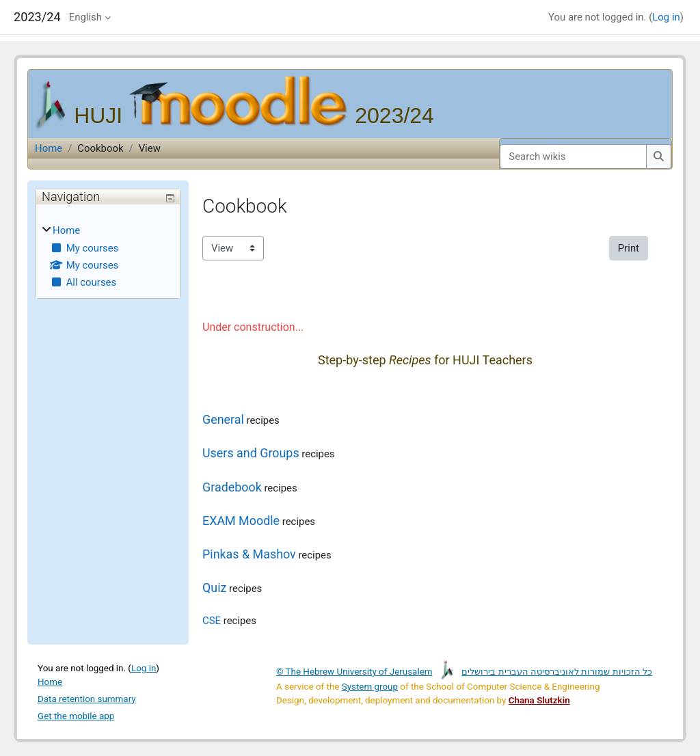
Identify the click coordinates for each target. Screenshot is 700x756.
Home (49, 148)
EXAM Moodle (241, 521)
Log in (666, 17)
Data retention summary (87, 699)
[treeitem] (108, 257)
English (85, 17)
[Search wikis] (573, 157)
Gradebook (232, 487)
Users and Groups (251, 453)
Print (629, 248)
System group (370, 687)
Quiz (214, 588)
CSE (212, 621)
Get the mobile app (76, 716)
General (223, 419)
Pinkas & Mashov (249, 554)
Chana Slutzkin (539, 700)
